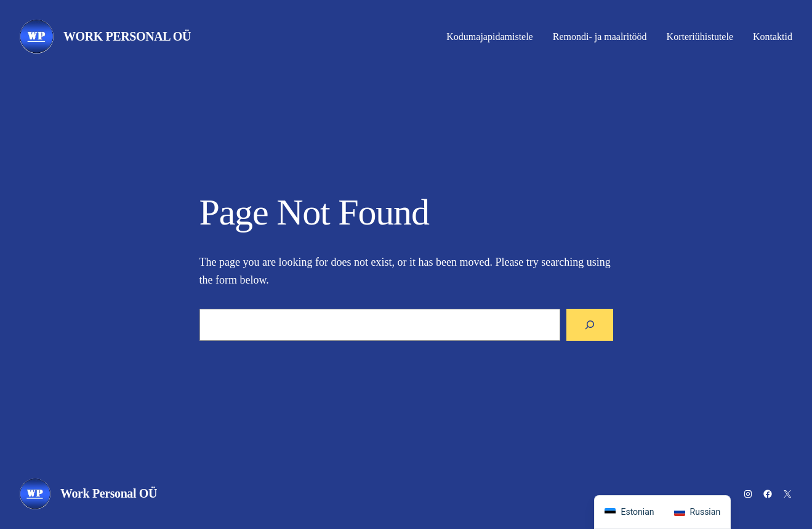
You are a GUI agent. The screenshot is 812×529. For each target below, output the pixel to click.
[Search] (590, 325)
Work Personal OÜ (127, 36)
